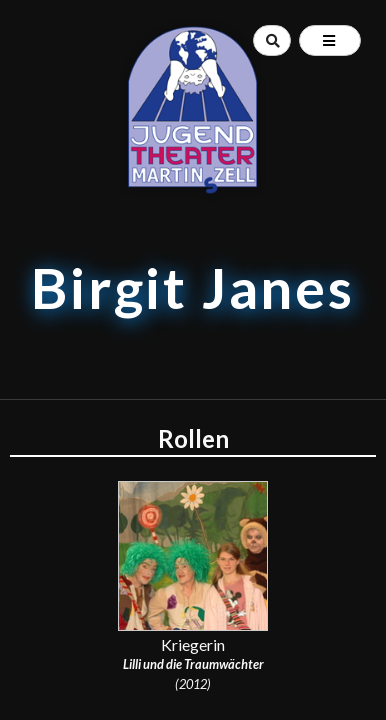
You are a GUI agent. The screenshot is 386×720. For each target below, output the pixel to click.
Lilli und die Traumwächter (193, 664)
